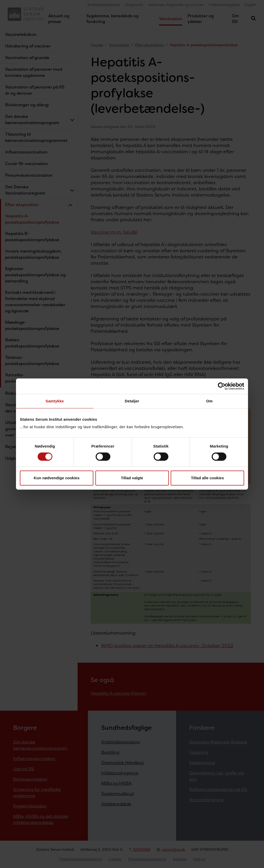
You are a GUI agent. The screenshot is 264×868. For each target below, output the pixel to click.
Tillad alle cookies (207, 478)
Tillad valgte (132, 478)
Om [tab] (209, 401)
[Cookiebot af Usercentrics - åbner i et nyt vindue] (222, 386)
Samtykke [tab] (55, 401)
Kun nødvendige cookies (57, 478)
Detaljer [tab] (132, 401)
